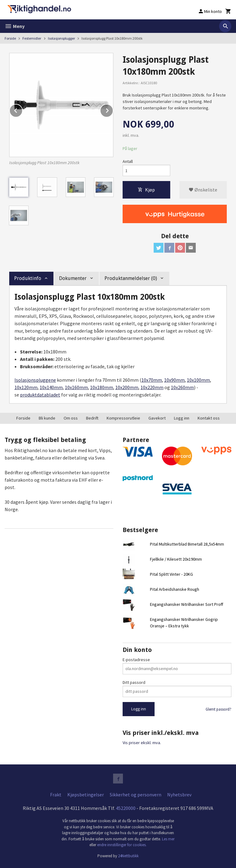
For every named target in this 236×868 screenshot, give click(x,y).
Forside (10, 38)
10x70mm (152, 380)
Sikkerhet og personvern (136, 795)
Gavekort (157, 418)
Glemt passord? (218, 709)
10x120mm (26, 387)
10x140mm (51, 387)
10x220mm (152, 387)
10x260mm (182, 387)
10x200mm (127, 387)
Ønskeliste (203, 190)
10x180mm (102, 387)
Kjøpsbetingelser (86, 795)
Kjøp (146, 190)
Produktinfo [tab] (28, 278)
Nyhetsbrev (179, 795)
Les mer (168, 839)
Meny (15, 26)
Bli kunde (47, 418)
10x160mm (76, 387)
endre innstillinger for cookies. (122, 845)
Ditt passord (134, 682)
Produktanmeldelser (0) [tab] (131, 278)
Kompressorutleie (123, 418)
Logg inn (182, 418)
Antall (128, 161)
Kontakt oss (209, 418)
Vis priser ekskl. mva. (142, 743)
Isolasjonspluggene (35, 380)
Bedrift (92, 418)
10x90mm (174, 380)
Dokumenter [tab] (73, 278)
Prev (22, 109)
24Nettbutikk (128, 856)
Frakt (56, 795)
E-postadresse (136, 660)
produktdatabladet (40, 395)
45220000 (126, 808)
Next (113, 109)
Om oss (71, 418)
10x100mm (198, 380)
